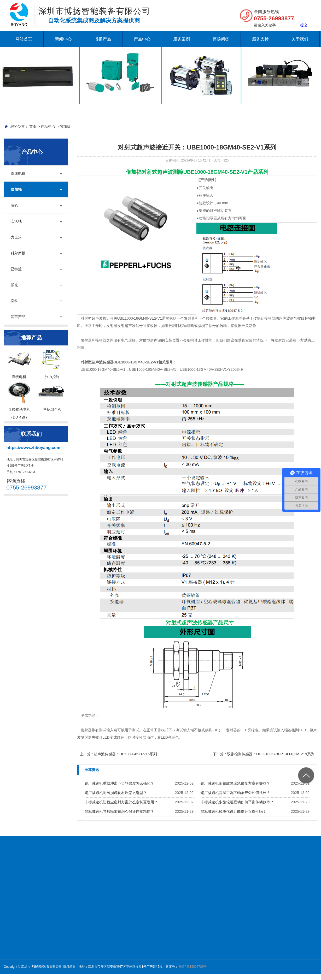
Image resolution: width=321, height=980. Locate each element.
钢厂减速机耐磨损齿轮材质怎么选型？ (116, 793)
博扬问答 (221, 39)
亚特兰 (16, 269)
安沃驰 (16, 221)
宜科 (14, 301)
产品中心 (142, 39)
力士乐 (16, 237)
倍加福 (65, 127)
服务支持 (260, 39)
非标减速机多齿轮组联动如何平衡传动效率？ (237, 802)
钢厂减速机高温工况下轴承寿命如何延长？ (235, 793)
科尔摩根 (18, 253)
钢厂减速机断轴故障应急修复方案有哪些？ (235, 783)
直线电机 (18, 174)
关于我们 (300, 39)
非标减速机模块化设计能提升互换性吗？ (234, 811)
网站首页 (24, 39)
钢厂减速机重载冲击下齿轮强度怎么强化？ (119, 783)
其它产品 (18, 317)
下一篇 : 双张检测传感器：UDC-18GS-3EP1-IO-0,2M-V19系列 (264, 754)
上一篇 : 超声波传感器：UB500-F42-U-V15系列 (119, 754)
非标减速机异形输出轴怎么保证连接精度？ (119, 811)
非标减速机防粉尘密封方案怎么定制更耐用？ (121, 802)
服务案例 (182, 39)
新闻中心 (63, 39)
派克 (14, 285)
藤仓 (14, 205)
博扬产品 (103, 39)
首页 (33, 127)
